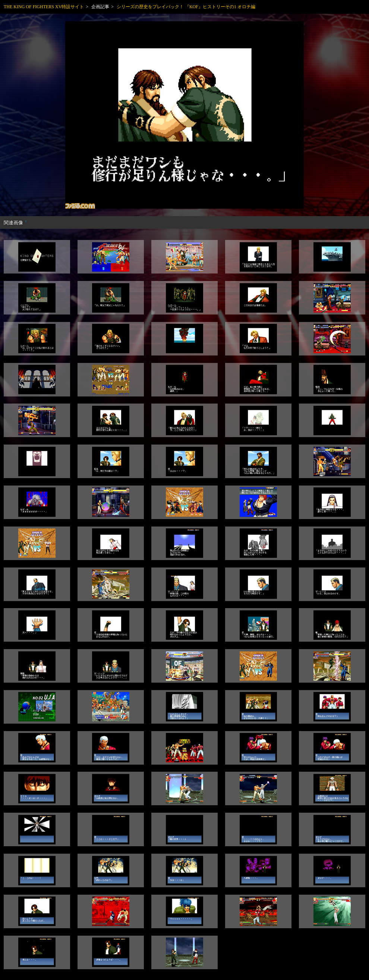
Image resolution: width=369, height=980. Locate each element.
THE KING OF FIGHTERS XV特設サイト (44, 7)
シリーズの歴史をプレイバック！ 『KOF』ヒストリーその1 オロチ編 (186, 7)
